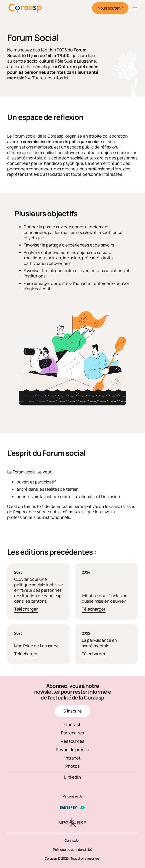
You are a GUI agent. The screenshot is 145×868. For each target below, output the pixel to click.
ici (66, 78)
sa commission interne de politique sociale (60, 142)
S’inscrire (73, 711)
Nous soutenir (110, 8)
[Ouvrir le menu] (135, 8)
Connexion (72, 840)
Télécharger (26, 609)
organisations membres (30, 147)
